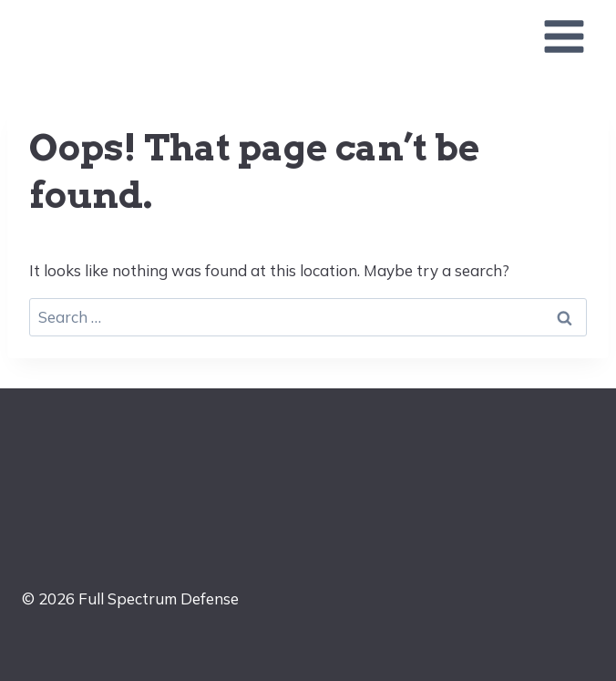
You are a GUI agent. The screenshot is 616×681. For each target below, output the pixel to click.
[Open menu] (564, 36)
